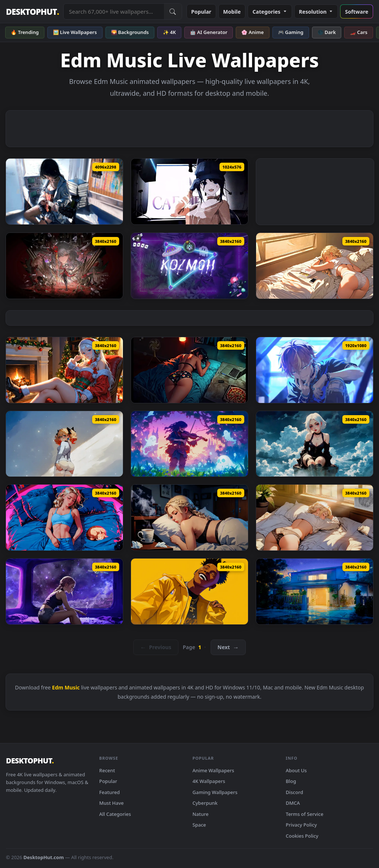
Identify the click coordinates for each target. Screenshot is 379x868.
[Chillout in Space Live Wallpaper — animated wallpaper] (64, 591)
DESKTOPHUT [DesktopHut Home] (32, 12)
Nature (200, 814)
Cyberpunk (205, 803)
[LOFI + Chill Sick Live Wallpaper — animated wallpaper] (189, 518)
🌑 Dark (327, 32)
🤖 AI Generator (209, 32)
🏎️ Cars (358, 32)
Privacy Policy (301, 825)
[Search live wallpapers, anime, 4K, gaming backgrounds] (114, 11)
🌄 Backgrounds (130, 32)
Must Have (111, 803)
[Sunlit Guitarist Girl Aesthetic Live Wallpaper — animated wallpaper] (64, 191)
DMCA (293, 803)
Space (199, 825)
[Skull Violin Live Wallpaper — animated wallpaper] (189, 444)
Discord (294, 792)
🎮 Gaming (291, 32)
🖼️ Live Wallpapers (75, 32)
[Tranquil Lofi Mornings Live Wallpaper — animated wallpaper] (64, 444)
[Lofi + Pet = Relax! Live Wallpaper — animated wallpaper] (64, 518)
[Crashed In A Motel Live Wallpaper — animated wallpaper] (189, 370)
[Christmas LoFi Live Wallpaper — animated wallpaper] (64, 370)
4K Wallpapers (209, 781)
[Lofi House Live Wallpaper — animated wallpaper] (315, 591)
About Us (296, 770)
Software (357, 12)
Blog (291, 781)
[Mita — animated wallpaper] (189, 191)
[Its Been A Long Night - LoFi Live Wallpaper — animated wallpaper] (315, 266)
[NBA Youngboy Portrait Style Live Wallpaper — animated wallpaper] (189, 591)
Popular (201, 12)
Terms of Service (305, 814)
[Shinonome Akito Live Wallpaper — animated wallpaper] (315, 370)
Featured (110, 792)
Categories (270, 12)
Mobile (232, 12)
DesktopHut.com (43, 857)
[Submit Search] (173, 11)
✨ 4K (169, 32)
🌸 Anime (252, 32)
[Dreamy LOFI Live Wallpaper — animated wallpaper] (315, 444)
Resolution (316, 12)
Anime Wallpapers (213, 770)
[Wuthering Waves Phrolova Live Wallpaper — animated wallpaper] (64, 266)
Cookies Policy (302, 836)
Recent (107, 770)
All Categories (115, 814)
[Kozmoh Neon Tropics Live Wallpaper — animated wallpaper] (189, 266)
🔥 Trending (25, 32)
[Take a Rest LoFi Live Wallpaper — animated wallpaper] (315, 518)
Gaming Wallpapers (215, 792)
